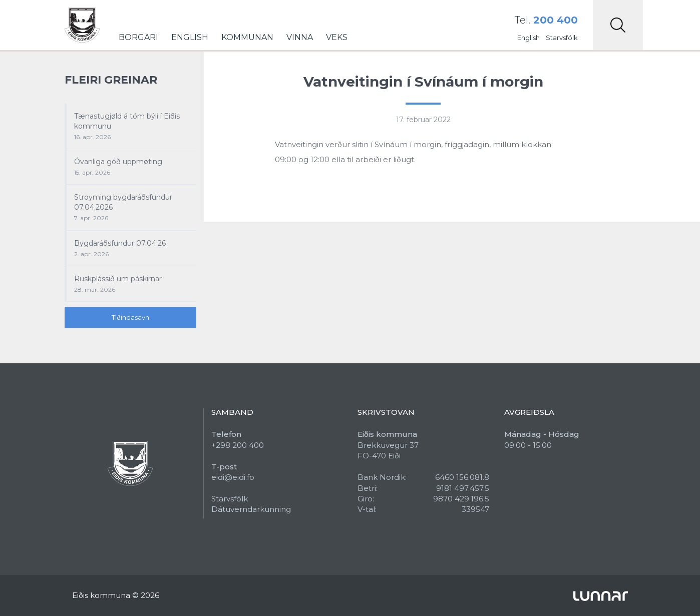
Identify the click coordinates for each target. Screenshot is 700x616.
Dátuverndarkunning (251, 509)
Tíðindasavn (130, 317)
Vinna (300, 37)
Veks (337, 37)
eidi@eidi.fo (233, 477)
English (190, 37)
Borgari (138, 37)
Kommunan (247, 37)
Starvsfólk (562, 38)
